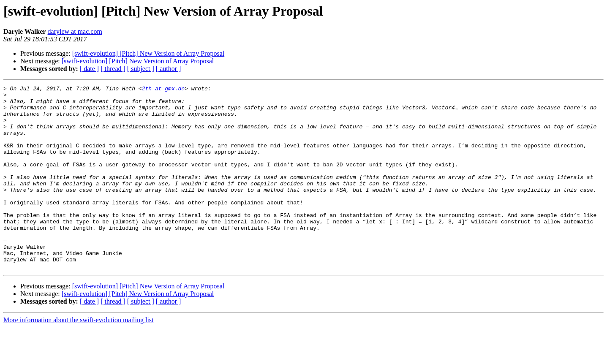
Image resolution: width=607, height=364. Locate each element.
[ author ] (169, 69)
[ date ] (89, 69)
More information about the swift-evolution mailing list (79, 357)
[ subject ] (141, 69)
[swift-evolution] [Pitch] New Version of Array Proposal (148, 53)
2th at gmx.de (163, 90)
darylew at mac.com (75, 31)
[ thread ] (113, 69)
